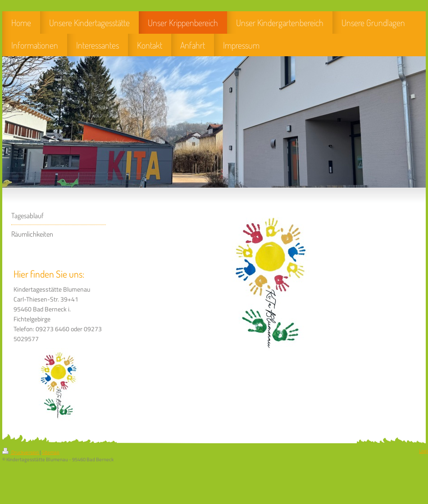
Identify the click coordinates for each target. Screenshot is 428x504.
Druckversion (21, 452)
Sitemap (51, 452)
